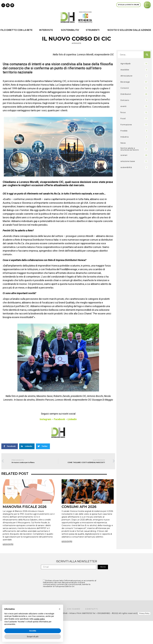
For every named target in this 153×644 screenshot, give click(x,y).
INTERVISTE (47, 30)
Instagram (45, 419)
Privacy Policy (144, 613)
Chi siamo (74, 609)
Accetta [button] (33, 631)
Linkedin (72, 419)
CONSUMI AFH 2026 (79, 507)
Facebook (59, 419)
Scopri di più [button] (33, 637)
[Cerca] (147, 55)
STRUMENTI (93, 30)
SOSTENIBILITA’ (70, 30)
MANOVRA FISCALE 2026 (25, 507)
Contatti (93, 609)
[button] (60, 609)
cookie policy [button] (39, 619)
